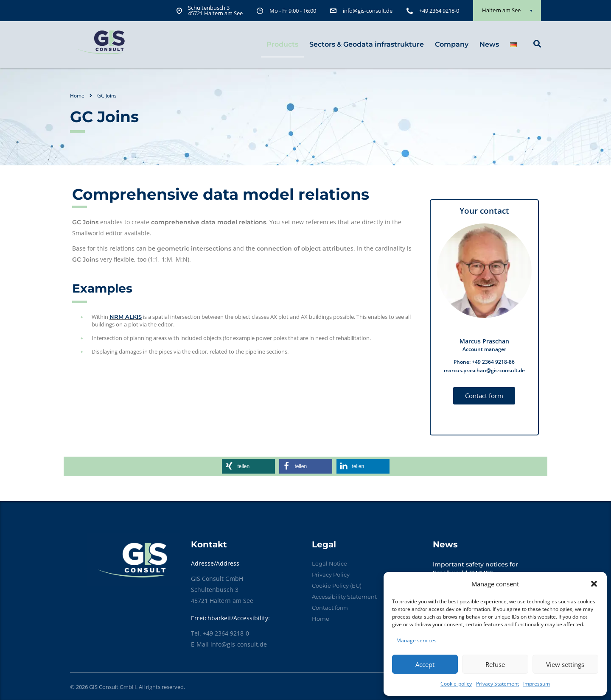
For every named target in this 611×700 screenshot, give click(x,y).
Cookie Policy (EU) (337, 586)
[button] (594, 584)
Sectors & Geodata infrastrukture (367, 44)
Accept (425, 664)
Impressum (537, 684)
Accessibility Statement (344, 597)
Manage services (416, 640)
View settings (565, 664)
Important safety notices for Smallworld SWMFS (475, 569)
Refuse (495, 664)
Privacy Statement (497, 684)
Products (282, 44)
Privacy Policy (331, 575)
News (489, 44)
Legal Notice (329, 563)
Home (77, 96)
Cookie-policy (456, 684)
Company (452, 44)
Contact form (330, 608)
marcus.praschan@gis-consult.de (484, 370)
